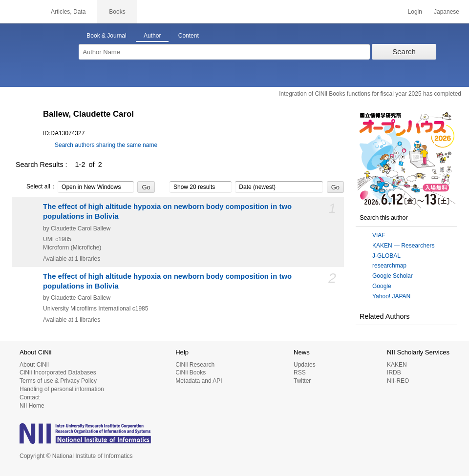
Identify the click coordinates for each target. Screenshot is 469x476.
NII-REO (398, 381)
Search (404, 52)
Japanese (447, 12)
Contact (30, 397)
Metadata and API (199, 381)
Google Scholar (393, 276)
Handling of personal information (62, 389)
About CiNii (34, 365)
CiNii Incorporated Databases (58, 373)
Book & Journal (106, 36)
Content (189, 36)
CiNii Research (195, 365)
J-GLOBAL (386, 256)
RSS (300, 373)
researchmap (389, 266)
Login (415, 12)
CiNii (20, 12)
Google (382, 286)
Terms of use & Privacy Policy (58, 381)
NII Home (32, 406)
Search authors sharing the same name (106, 145)
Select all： (36, 187)
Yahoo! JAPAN (391, 296)
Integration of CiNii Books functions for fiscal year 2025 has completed (370, 94)
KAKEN (397, 365)
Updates (305, 365)
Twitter (302, 381)
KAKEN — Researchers (403, 246)
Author (152, 36)
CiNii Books (191, 373)
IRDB (394, 373)
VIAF (379, 235)
